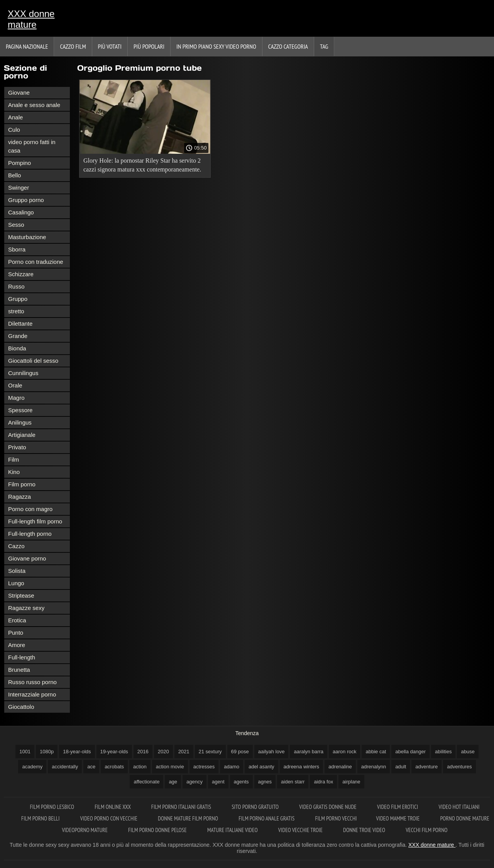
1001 (25, 752)
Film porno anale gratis (267, 818)
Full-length (22, 657)
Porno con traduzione (36, 262)
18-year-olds (77, 752)
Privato (17, 447)
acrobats (114, 767)
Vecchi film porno (426, 830)
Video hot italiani (459, 807)
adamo (232, 767)
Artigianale (22, 435)
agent (218, 782)
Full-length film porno (35, 521)
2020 (163, 752)
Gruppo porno (26, 200)
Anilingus (20, 422)
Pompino (19, 163)
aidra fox (323, 782)
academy (32, 767)
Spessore (20, 410)
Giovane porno (27, 558)
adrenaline (340, 767)
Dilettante (20, 324)
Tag (324, 46)
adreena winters (302, 767)
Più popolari (149, 46)
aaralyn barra (309, 752)
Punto (16, 633)
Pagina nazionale (27, 46)
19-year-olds (114, 752)
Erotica (17, 620)
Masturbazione (27, 237)
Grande (18, 336)
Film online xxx (113, 807)
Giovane (19, 93)
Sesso (16, 225)
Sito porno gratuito (256, 807)
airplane (351, 782)
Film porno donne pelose (158, 830)
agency (195, 782)
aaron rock (344, 752)
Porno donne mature (464, 818)
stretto (16, 311)
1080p (47, 752)
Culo (14, 130)
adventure (426, 767)
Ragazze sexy (26, 608)
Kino (14, 472)
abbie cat (376, 752)
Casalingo (21, 212)
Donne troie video (365, 830)
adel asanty (261, 767)
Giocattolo (21, 707)
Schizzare (21, 274)
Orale (15, 385)
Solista (17, 571)
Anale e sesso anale (34, 105)
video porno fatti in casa (32, 146)
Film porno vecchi (336, 818)
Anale (15, 117)
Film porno (22, 484)
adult (401, 767)
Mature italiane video (233, 830)
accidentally (65, 767)
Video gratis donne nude (328, 807)
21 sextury (210, 752)
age (173, 782)
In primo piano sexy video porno (216, 46)
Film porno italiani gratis (182, 807)
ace (91, 767)
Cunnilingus (23, 373)
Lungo (16, 583)
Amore (17, 645)
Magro (16, 398)
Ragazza (19, 497)
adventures (459, 767)
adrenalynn (374, 767)
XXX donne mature (31, 19)
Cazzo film (73, 46)
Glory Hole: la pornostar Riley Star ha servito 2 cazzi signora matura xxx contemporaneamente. (142, 165)
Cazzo (16, 546)
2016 (143, 752)
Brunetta (19, 670)
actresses (204, 767)
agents (241, 782)
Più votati (110, 46)
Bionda (17, 348)
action (140, 767)
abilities (443, 752)
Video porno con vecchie (109, 818)
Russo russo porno (32, 682)
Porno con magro (30, 509)
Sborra (17, 249)
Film (14, 459)
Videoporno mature (85, 830)
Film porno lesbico (52, 807)
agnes (265, 782)
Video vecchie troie (301, 830)
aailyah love (272, 752)
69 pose (240, 752)
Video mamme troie (398, 818)
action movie (170, 767)
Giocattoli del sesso (33, 361)
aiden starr (293, 782)
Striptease (21, 595)
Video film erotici (398, 807)
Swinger (19, 188)
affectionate (146, 782)
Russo (16, 286)
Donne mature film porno (189, 818)
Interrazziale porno (32, 694)
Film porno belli (41, 818)
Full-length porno (30, 534)
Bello (14, 175)
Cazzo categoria (288, 46)
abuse (468, 752)
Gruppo (18, 299)
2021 (184, 752)
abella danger (410, 752)
